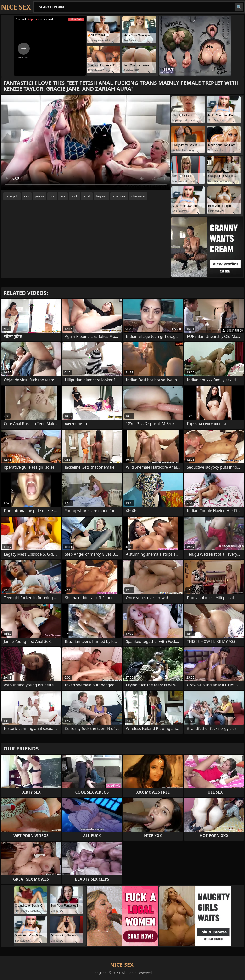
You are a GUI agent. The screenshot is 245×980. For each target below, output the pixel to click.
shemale (138, 196)
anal (87, 196)
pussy (39, 196)
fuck (74, 196)
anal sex (119, 196)
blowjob (12, 196)
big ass (101, 196)
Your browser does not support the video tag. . (86, 142)
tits (52, 196)
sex (27, 196)
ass (63, 196)
